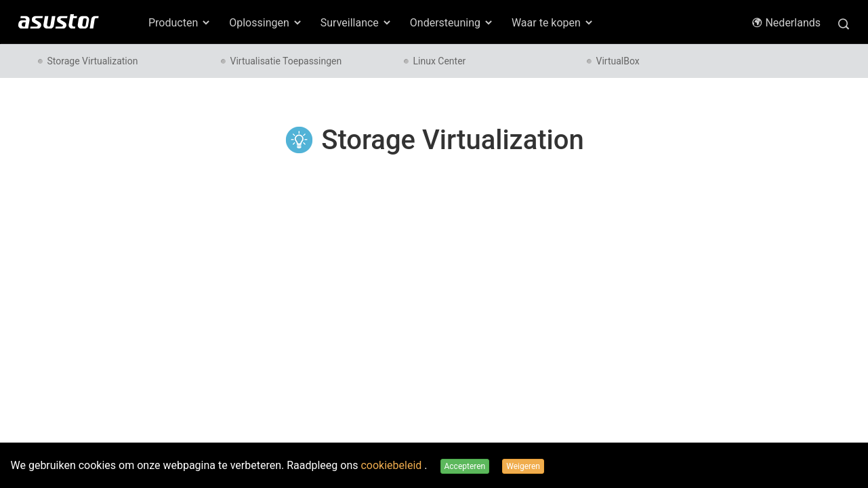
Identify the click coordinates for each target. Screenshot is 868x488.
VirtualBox (618, 61)
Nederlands (786, 23)
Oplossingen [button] (266, 23)
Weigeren (523, 466)
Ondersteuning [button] (452, 23)
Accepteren (465, 466)
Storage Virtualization (93, 61)
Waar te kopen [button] (553, 23)
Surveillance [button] (356, 23)
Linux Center (440, 61)
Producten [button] (180, 23)
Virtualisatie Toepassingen (286, 61)
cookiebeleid (392, 465)
